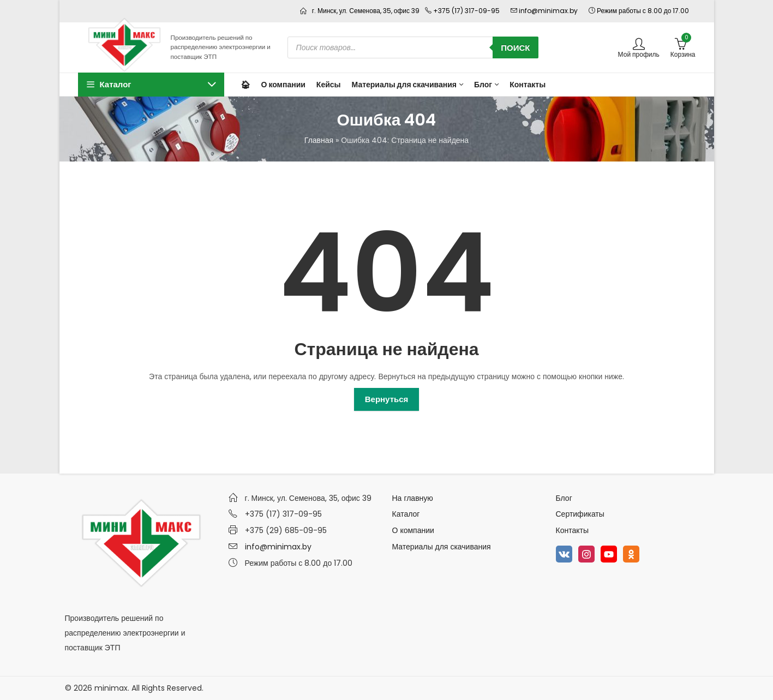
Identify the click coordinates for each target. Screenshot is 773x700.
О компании (413, 530)
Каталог (406, 514)
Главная (319, 140)
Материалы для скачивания (442, 547)
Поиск (515, 48)
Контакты (572, 530)
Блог (564, 498)
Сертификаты (580, 514)
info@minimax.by (278, 547)
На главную (413, 498)
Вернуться (387, 399)
